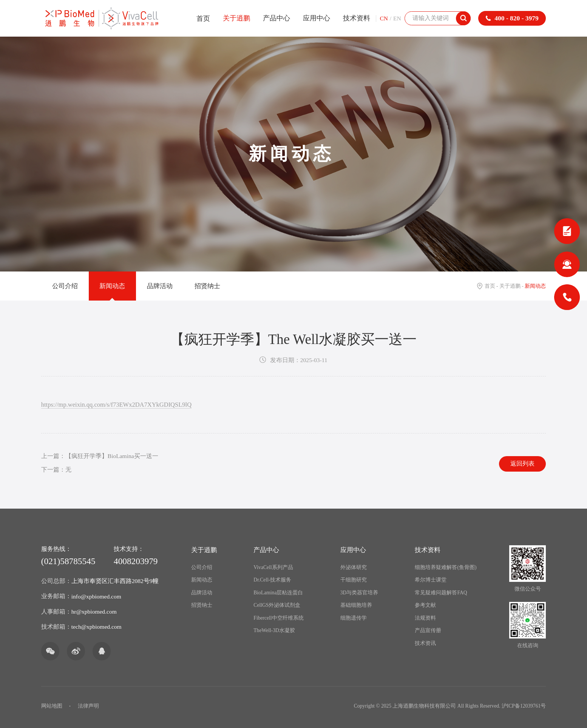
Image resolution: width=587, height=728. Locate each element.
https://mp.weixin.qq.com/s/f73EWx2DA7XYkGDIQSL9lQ (116, 405)
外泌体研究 (354, 567)
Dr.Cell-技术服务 (272, 580)
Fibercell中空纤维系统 (278, 618)
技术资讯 (425, 643)
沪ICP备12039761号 (524, 706)
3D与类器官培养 (359, 593)
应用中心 (317, 18)
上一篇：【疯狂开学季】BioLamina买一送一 (100, 456)
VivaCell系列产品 (273, 567)
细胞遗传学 (354, 618)
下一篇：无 (56, 470)
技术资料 (357, 18)
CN (384, 18)
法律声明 (88, 706)
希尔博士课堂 (431, 580)
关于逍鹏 (236, 18)
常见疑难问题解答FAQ (441, 593)
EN (397, 18)
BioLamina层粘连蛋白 (278, 593)
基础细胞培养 (356, 605)
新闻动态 (112, 286)
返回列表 (522, 463)
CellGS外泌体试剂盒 (277, 605)
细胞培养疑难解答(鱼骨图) (446, 567)
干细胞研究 (354, 580)
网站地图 (52, 706)
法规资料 (425, 618)
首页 (203, 19)
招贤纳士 (207, 286)
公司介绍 (65, 286)
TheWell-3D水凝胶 (274, 630)
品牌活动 (160, 286)
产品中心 (277, 18)
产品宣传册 (428, 630)
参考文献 (425, 605)
